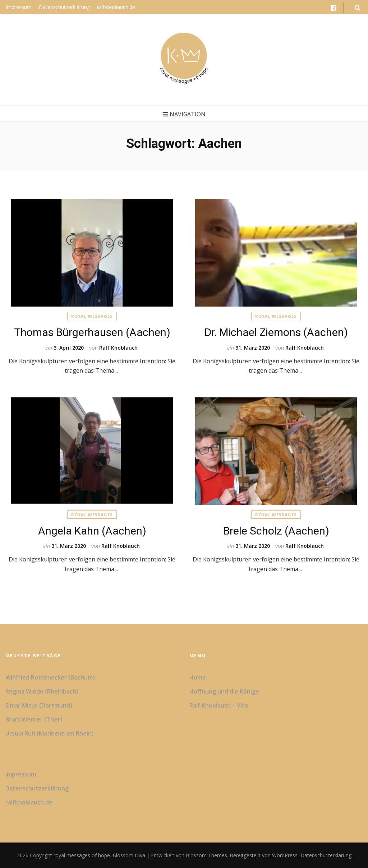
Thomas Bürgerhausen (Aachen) (92, 332)
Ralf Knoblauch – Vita (219, 705)
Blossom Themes (206, 855)
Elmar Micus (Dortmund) (39, 705)
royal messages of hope (82, 855)
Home (198, 677)
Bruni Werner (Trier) (34, 719)
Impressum (19, 7)
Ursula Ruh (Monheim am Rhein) (50, 733)
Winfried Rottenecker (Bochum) (50, 677)
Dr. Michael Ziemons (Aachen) (276, 332)
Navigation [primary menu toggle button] (184, 114)
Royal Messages (92, 316)
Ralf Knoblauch (118, 348)
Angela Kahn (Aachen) (92, 531)
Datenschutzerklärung (64, 7)
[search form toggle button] (358, 8)
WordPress (285, 855)
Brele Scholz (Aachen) (276, 531)
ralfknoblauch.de (116, 7)
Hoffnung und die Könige (224, 691)
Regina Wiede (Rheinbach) (42, 691)
